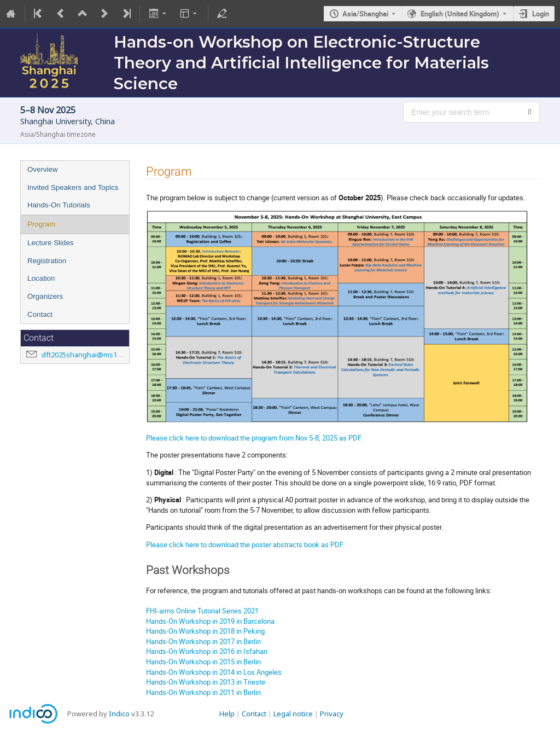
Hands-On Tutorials (59, 205)
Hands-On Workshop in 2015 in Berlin (203, 662)
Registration (47, 261)
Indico (119, 714)
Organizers (45, 296)
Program (41, 224)
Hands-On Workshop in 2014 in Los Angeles (214, 672)
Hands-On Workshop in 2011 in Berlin (203, 692)
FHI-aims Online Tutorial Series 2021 (202, 611)
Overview (43, 169)
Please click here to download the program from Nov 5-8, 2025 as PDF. (254, 438)
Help (227, 714)
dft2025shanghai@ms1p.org (88, 355)
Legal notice (293, 714)
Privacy (332, 714)
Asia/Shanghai (365, 14)
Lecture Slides (50, 243)
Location (41, 278)
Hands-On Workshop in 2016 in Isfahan (207, 651)
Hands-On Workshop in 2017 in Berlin (203, 641)
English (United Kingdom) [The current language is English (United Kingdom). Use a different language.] (460, 14)
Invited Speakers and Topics (73, 187)
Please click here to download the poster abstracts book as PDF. (245, 544)
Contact (40, 314)
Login (541, 14)
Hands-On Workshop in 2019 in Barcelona (210, 621)
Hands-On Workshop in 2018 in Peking (205, 631)
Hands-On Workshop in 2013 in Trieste (206, 682)
